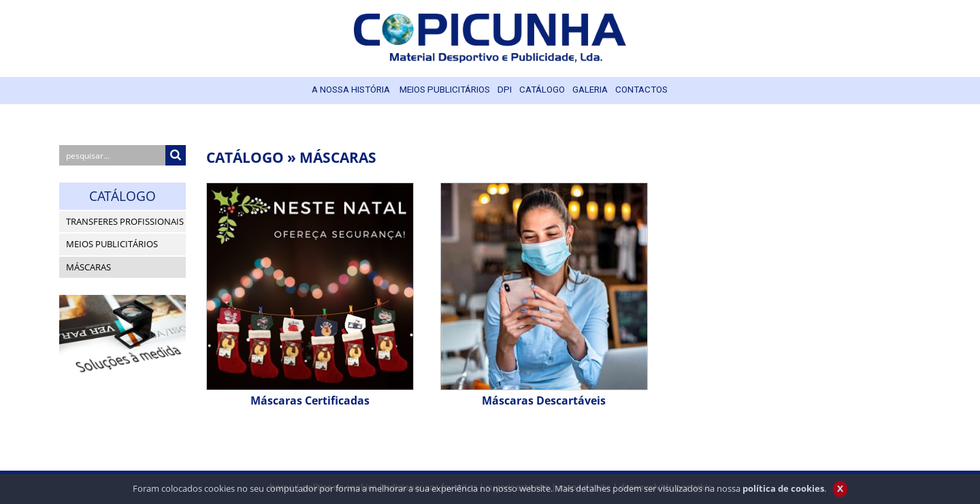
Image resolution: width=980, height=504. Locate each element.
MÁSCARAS (338, 157)
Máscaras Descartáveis (544, 400)
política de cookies (783, 493)
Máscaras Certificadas (310, 400)
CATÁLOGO (245, 157)
